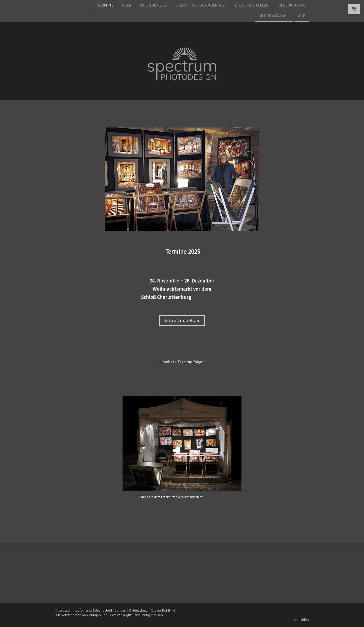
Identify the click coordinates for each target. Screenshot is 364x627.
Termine (105, 5)
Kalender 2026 (154, 5)
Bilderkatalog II (274, 17)
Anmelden (301, 620)
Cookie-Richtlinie (163, 610)
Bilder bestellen (252, 5)
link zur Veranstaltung (182, 321)
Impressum (64, 610)
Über (127, 5)
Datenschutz (138, 610)
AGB (302, 17)
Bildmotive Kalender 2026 (201, 5)
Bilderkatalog (291, 5)
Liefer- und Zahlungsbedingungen (101, 610)
